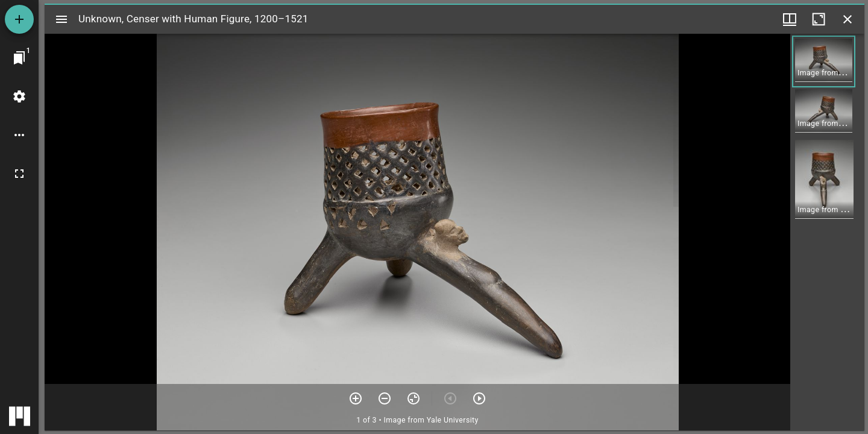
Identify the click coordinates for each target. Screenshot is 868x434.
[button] (824, 61)
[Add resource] (19, 19)
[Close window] (848, 19)
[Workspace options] (19, 135)
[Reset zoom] (414, 398)
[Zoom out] (385, 398)
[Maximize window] (819, 19)
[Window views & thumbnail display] (790, 19)
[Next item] (479, 398)
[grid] (827, 232)
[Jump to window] (19, 58)
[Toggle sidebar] (61, 19)
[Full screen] (19, 174)
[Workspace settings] (19, 96)
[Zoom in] (356, 398)
